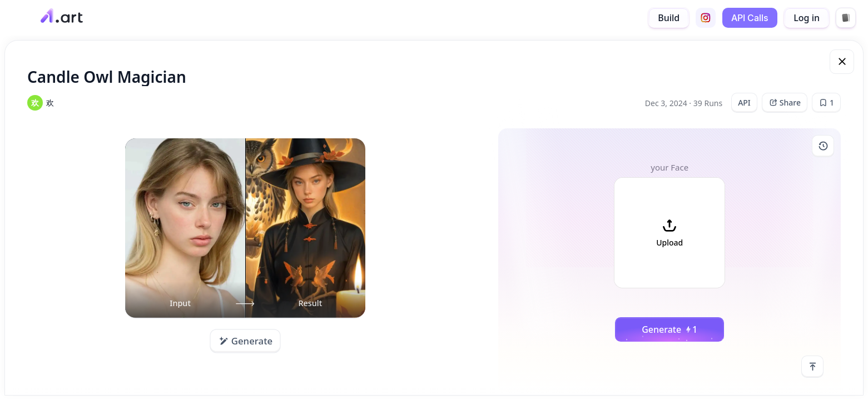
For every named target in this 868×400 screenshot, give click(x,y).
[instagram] (706, 18)
